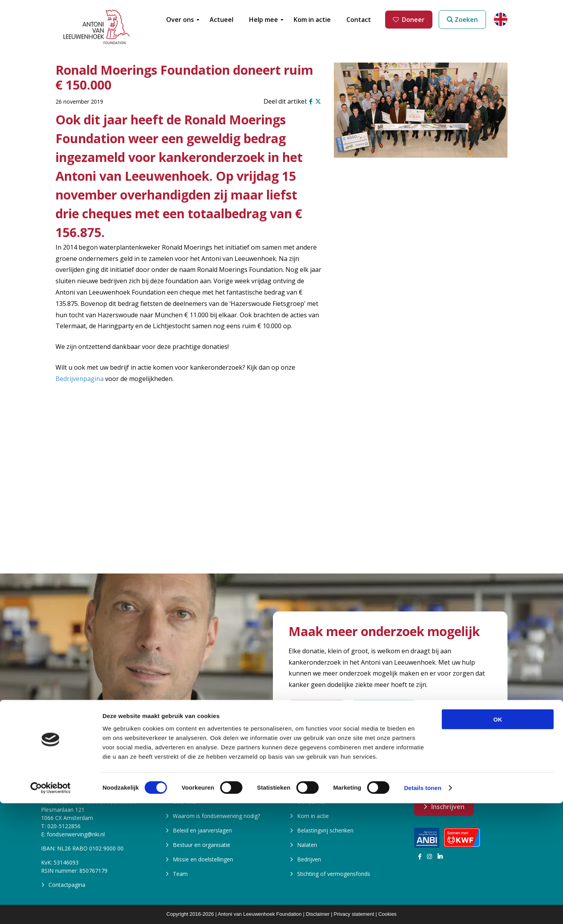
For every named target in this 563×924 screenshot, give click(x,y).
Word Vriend (317, 709)
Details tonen (422, 909)
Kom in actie (313, 816)
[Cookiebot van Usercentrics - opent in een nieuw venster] (51, 909)
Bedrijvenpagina (80, 379)
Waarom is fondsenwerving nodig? (216, 816)
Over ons (184, 801)
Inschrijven (448, 807)
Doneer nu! (311, 801)
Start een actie (384, 709)
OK (498, 840)
